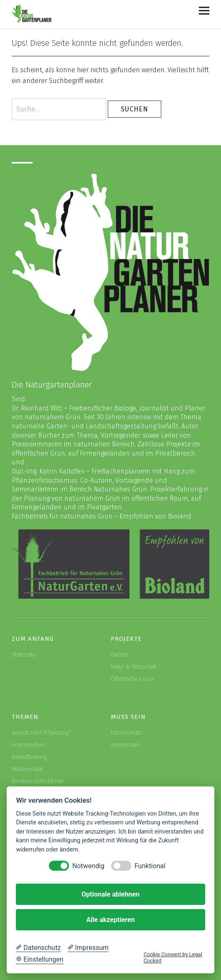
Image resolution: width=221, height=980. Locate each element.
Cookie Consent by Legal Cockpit (173, 957)
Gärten (119, 655)
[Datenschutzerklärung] (38, 948)
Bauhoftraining (29, 757)
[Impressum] (88, 948)
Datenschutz (126, 733)
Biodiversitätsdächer (38, 781)
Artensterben (28, 745)
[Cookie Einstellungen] (40, 960)
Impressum (125, 745)
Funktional (150, 866)
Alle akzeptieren (110, 920)
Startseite (24, 655)
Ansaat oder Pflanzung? (41, 733)
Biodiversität (27, 769)
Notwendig (88, 866)
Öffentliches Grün (133, 679)
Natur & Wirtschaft (133, 667)
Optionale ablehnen (110, 894)
